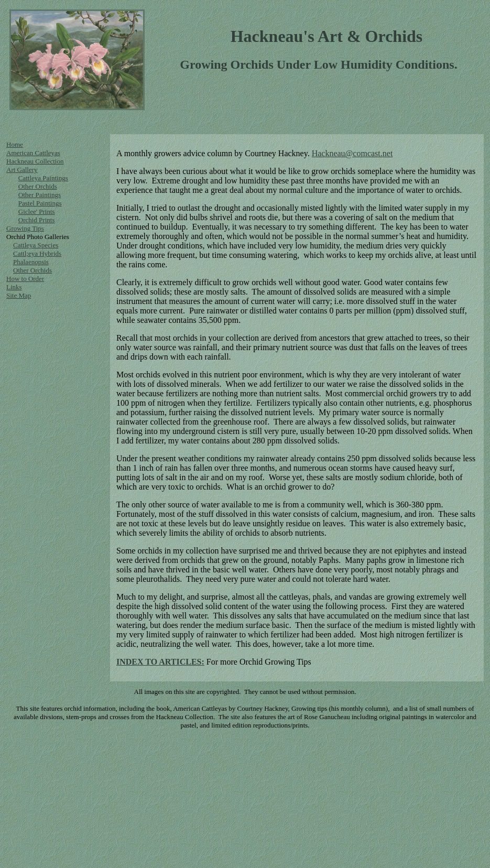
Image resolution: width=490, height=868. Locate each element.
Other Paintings (40, 195)
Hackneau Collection (35, 161)
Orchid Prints (37, 220)
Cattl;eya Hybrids (37, 253)
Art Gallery (22, 170)
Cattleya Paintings (43, 178)
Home (15, 144)
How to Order (25, 279)
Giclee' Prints (37, 211)
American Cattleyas (33, 153)
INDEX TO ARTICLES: (160, 662)
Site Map (19, 295)
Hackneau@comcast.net (352, 153)
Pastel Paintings (40, 203)
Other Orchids (38, 186)
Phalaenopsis (31, 262)
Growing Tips (25, 228)
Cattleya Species (36, 245)
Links (14, 287)
